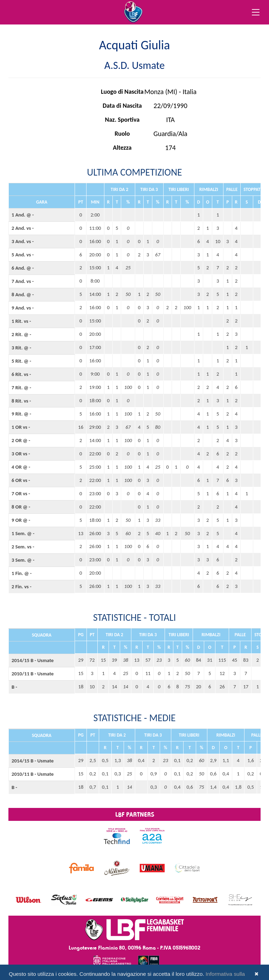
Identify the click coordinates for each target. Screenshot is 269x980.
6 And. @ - (23, 268)
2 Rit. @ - (21, 334)
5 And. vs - (23, 255)
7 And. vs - (23, 281)
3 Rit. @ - (21, 348)
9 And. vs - (23, 308)
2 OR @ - (21, 440)
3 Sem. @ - (23, 560)
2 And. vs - (23, 228)
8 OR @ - (21, 507)
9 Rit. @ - (21, 414)
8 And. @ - (23, 294)
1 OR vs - (21, 427)
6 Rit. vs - (21, 374)
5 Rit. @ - (21, 361)
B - (14, 687)
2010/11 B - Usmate (33, 674)
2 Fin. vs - (22, 587)
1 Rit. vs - (21, 321)
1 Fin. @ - (22, 573)
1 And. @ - (23, 215)
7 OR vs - (21, 493)
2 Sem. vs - (23, 547)
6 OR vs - (21, 480)
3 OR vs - (21, 454)
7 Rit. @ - (21, 388)
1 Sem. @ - (23, 533)
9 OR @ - (21, 520)
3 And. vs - (23, 241)
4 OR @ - (21, 467)
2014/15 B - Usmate (33, 660)
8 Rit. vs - (21, 401)
